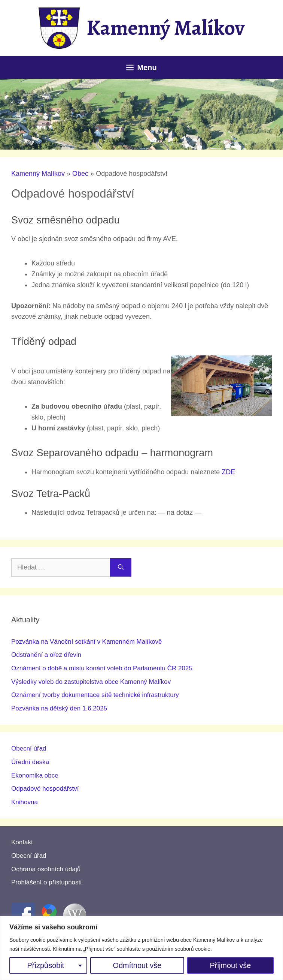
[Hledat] (121, 567)
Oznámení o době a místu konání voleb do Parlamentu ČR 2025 (102, 668)
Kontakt (22, 842)
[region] (141, 948)
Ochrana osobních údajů (46, 869)
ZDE (228, 472)
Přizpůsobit (45, 965)
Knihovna (25, 802)
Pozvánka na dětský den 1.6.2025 (59, 708)
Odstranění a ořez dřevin (46, 655)
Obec (80, 174)
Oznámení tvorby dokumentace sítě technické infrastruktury (95, 695)
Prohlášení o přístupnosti (46, 882)
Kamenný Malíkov (166, 28)
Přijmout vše (230, 965)
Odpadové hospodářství (45, 789)
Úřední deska (30, 762)
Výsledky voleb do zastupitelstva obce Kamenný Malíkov (91, 682)
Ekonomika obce (35, 775)
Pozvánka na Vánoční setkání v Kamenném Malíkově (87, 642)
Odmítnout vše (137, 965)
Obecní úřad (29, 748)
